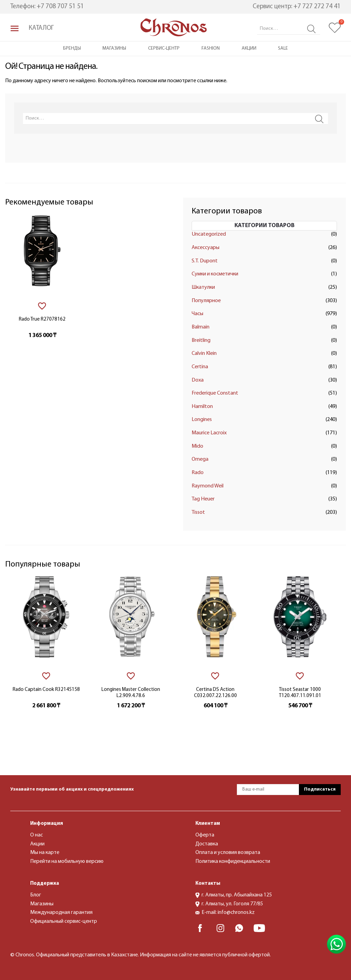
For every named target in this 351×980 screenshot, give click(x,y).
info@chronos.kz (236, 913)
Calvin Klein (204, 353)
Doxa (198, 380)
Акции (249, 48)
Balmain (201, 327)
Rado (198, 473)
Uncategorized (209, 234)
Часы (197, 314)
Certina (200, 367)
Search (311, 29)
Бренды (72, 48)
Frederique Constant (215, 393)
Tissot (198, 512)
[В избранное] (42, 306)
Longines (202, 420)
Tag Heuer (203, 499)
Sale (283, 48)
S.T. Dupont (205, 261)
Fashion (211, 48)
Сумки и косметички (215, 274)
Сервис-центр (164, 48)
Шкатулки (203, 287)
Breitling (201, 340)
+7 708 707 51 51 (60, 7)
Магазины (114, 48)
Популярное (206, 301)
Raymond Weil (208, 486)
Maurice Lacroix (209, 433)
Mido (197, 446)
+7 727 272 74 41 (317, 7)
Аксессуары (205, 248)
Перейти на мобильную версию (67, 861)
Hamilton (202, 407)
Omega (200, 459)
